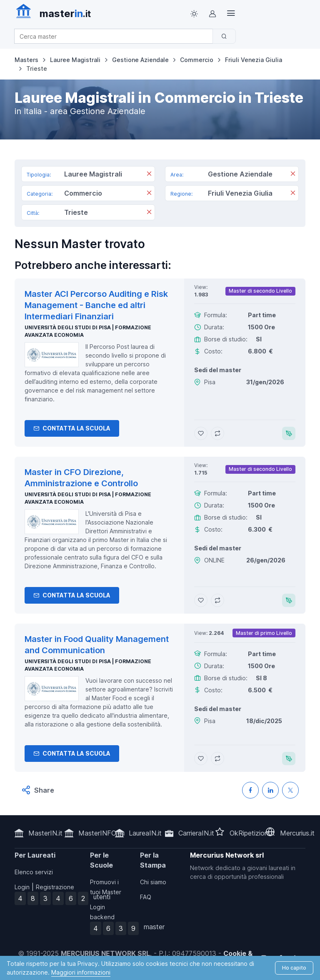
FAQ (146, 897)
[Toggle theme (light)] (194, 14)
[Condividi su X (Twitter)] (290, 790)
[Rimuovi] (149, 175)
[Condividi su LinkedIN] (270, 790)
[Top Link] (231, 14)
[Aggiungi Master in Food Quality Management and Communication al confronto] (217, 759)
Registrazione (55, 887)
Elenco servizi (34, 872)
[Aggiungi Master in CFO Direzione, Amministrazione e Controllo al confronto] (217, 600)
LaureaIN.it (145, 833)
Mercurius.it (297, 833)
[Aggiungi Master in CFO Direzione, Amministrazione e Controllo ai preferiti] (201, 600)
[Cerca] (224, 36)
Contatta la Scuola (72, 428)
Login (22, 887)
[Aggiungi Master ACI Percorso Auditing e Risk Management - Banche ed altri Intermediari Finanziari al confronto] (217, 433)
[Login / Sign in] (212, 14)
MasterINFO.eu (101, 833)
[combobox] (116, 36)
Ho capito (294, 968)
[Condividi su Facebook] (250, 790)
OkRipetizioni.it (252, 833)
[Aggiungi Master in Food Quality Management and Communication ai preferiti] (201, 759)
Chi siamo (153, 882)
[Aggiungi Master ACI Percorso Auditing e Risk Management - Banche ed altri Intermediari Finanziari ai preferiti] (201, 433)
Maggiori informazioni (81, 972)
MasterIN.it (45, 833)
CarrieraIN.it (196, 833)
